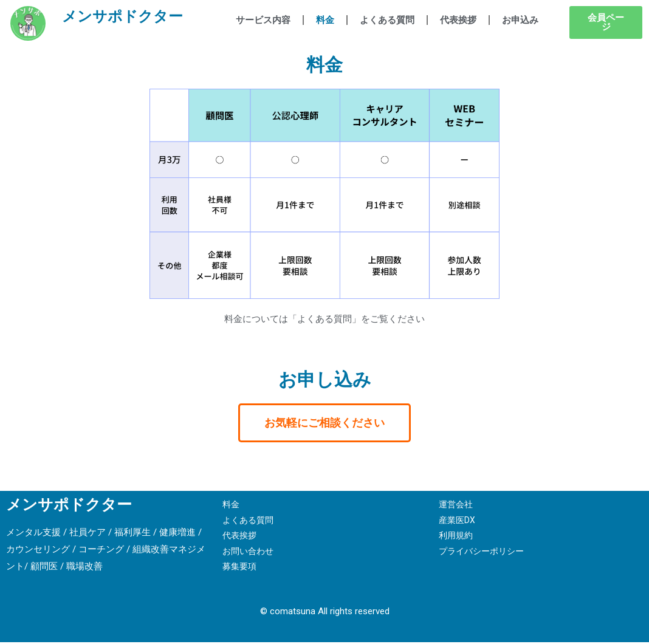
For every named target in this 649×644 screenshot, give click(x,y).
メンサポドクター (128, 24)
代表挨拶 (458, 20)
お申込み (520, 20)
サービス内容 (263, 20)
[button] (606, 22)
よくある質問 (387, 20)
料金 (325, 20)
